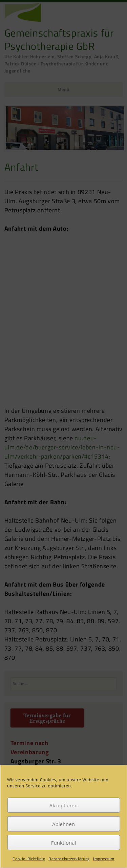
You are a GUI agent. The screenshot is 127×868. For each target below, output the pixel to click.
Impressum (104, 859)
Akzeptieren (63, 805)
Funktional (64, 843)
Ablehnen (63, 824)
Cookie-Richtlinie (29, 859)
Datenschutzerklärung (69, 859)
